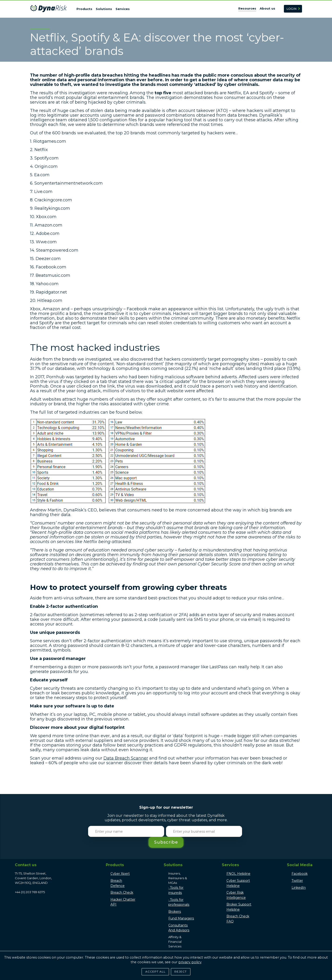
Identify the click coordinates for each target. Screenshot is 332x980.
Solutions (104, 9)
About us (267, 8)
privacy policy (190, 960)
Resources (247, 8)
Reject (183, 970)
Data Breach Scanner (126, 758)
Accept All (153, 970)
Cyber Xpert (120, 863)
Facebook (300, 863)
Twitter (297, 870)
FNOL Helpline (238, 863)
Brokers (175, 901)
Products (84, 9)
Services (123, 9)
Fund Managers (181, 907)
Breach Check (122, 882)
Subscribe (244, 831)
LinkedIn (299, 877)
